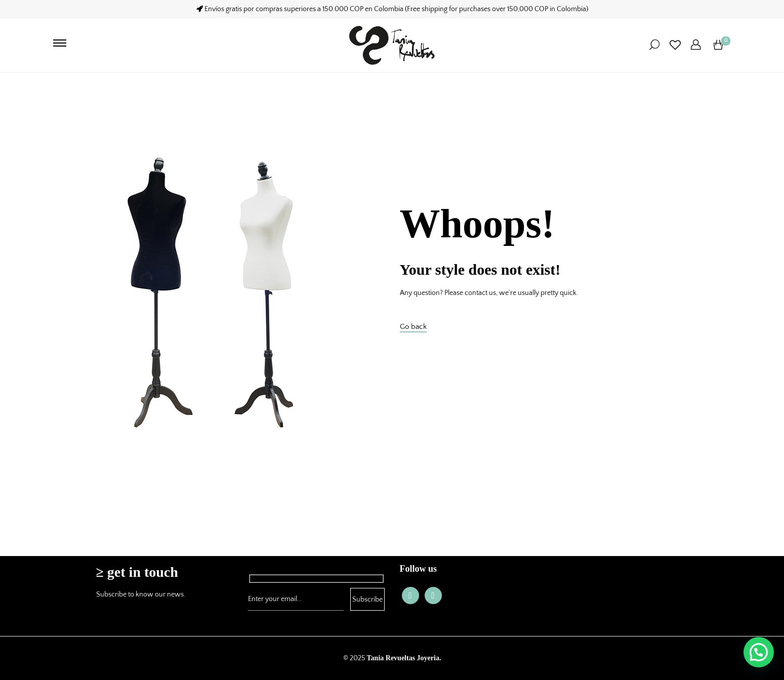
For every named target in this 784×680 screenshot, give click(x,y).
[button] (759, 652)
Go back (413, 327)
